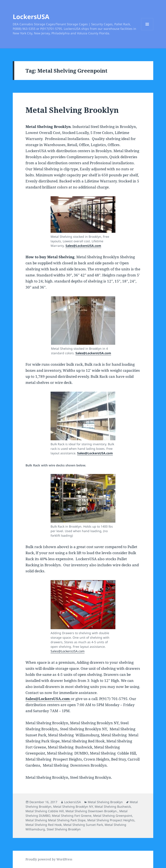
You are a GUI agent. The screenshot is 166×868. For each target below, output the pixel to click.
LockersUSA (31, 17)
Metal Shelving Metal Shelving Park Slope (56, 820)
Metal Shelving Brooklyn (72, 110)
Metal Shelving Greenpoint (113, 816)
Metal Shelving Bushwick (113, 807)
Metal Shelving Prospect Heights (111, 820)
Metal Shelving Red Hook (44, 825)
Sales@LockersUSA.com (95, 453)
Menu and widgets (147, 30)
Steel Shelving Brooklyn (64, 829)
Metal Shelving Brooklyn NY (73, 807)
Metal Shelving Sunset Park (83, 825)
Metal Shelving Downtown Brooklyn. (92, 811)
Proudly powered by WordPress (49, 859)
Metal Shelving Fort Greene (72, 816)
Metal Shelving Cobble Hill (45, 811)
